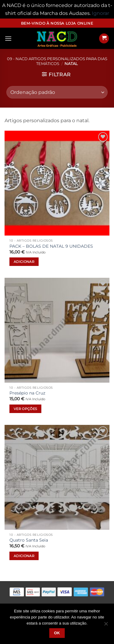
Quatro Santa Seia (29, 540)
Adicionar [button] (24, 262)
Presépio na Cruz (27, 393)
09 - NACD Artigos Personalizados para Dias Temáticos (57, 61)
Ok (57, 633)
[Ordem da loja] (57, 92)
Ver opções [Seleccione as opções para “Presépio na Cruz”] (25, 409)
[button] (8, 38)
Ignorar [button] (100, 13)
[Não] (106, 625)
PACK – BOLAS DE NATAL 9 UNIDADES (51, 246)
